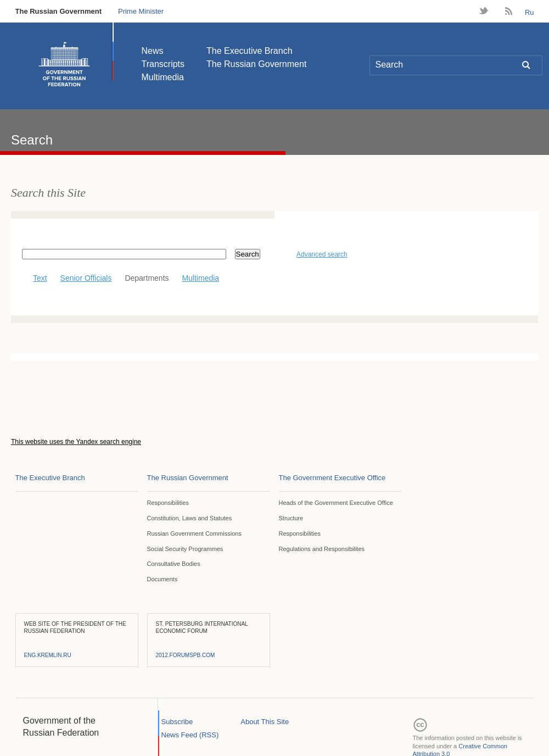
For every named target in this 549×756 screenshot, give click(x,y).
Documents (163, 579)
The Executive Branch (250, 51)
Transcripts (163, 64)
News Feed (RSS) (190, 735)
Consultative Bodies (174, 564)
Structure (291, 518)
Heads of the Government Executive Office (336, 503)
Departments (147, 278)
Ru (530, 12)
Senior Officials (86, 278)
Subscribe (177, 722)
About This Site (265, 722)
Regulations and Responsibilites (322, 549)
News (153, 51)
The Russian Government (58, 11)
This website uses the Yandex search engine (76, 442)
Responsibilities (168, 503)
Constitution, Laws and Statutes (190, 518)
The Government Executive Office (332, 478)
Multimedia (163, 77)
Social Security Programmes (185, 549)
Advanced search (322, 254)
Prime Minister (141, 11)
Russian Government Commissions (194, 533)
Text (35, 278)
